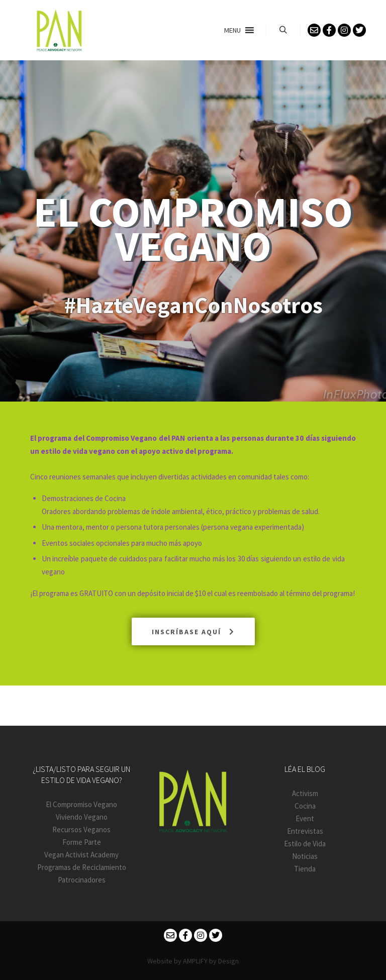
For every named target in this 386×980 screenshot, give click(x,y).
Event (305, 818)
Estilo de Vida (305, 844)
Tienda (305, 869)
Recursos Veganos (81, 829)
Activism (305, 793)
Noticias (305, 856)
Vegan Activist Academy (81, 855)
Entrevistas (305, 831)
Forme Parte (82, 842)
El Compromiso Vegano (81, 804)
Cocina (305, 806)
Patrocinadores (82, 880)
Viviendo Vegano (82, 817)
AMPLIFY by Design (211, 961)
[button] (232, 30)
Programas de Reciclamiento (82, 867)
